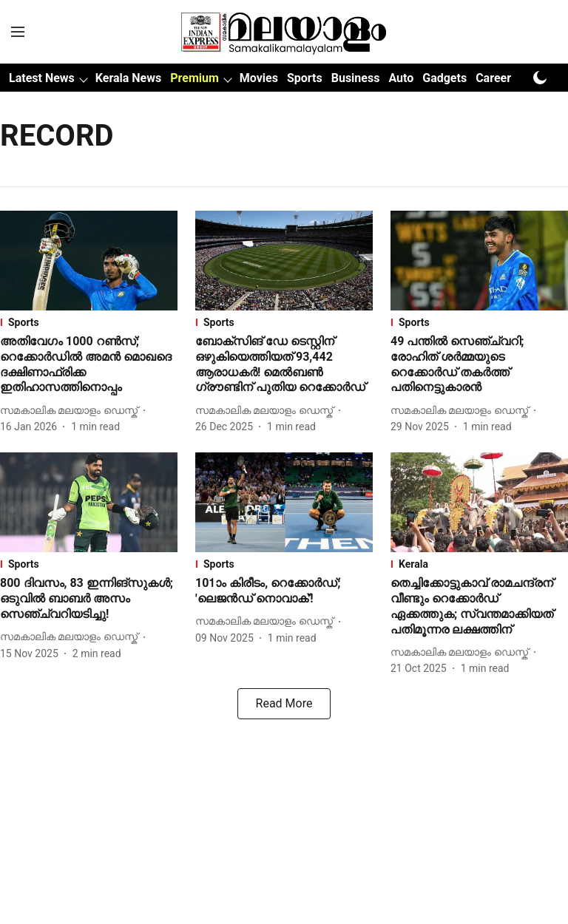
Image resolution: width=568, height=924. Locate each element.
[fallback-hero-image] (89, 261)
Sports (305, 78)
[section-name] (89, 322)
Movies (259, 78)
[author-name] (72, 411)
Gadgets (444, 78)
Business (356, 78)
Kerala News (128, 78)
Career (493, 78)
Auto (401, 78)
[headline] (89, 365)
